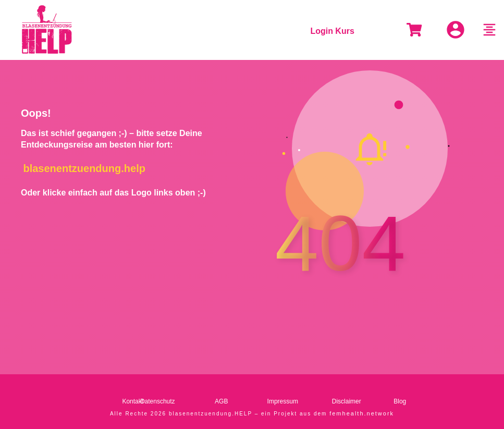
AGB (221, 401)
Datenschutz (158, 401)
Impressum (283, 401)
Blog (400, 401)
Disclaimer (347, 401)
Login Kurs (332, 31)
